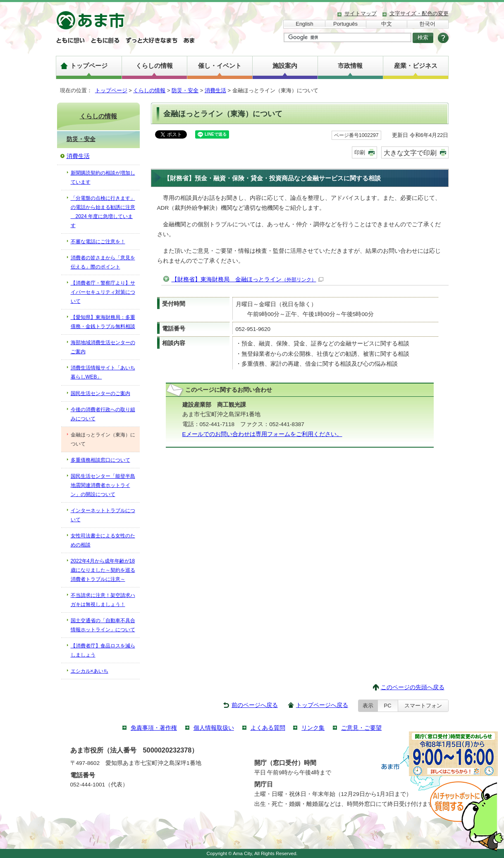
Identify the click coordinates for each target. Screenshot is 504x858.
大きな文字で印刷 (410, 153)
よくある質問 (268, 728)
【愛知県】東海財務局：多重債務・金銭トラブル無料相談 (103, 322)
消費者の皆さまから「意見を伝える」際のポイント (103, 262)
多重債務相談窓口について (100, 460)
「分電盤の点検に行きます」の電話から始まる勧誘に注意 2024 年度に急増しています (103, 212)
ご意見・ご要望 (361, 728)
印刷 (360, 152)
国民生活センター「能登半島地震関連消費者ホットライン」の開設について (103, 485)
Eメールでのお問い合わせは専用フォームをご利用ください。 (262, 434)
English (304, 24)
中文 (387, 24)
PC (388, 706)
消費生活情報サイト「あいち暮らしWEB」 (103, 372)
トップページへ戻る (322, 705)
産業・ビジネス (416, 66)
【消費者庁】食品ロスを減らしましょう (103, 650)
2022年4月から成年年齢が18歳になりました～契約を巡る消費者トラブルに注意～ (103, 570)
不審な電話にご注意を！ (98, 242)
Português (345, 24)
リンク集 (313, 728)
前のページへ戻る (255, 705)
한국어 (427, 24)
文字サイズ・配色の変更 (419, 13)
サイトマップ (361, 13)
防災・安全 (185, 90)
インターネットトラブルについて (103, 515)
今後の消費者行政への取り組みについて (103, 414)
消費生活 (215, 90)
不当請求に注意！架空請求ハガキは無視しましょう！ (103, 600)
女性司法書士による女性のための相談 (103, 540)
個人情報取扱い (214, 728)
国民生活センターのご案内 (100, 393)
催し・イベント (220, 66)
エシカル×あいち (90, 671)
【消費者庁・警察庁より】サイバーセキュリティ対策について (103, 292)
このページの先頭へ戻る (413, 687)
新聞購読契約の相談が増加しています (103, 177)
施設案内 (285, 66)
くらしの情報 (154, 66)
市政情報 (350, 66)
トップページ (89, 66)
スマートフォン (423, 706)
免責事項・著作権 (154, 728)
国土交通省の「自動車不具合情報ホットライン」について (103, 625)
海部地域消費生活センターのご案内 (103, 347)
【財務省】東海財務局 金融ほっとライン (247, 279)
